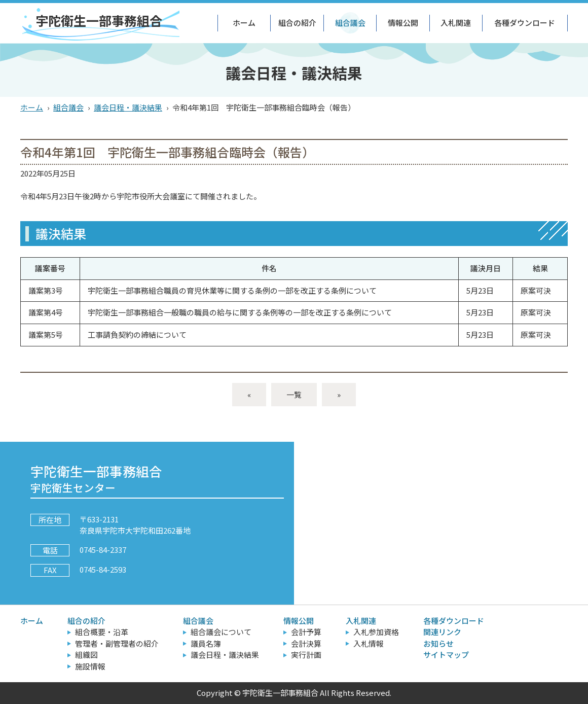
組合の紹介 (297, 23)
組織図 (86, 655)
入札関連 (456, 23)
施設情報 (90, 666)
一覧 (294, 394)
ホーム (244, 23)
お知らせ (438, 643)
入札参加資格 (376, 632)
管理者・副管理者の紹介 (117, 643)
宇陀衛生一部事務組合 (99, 20)
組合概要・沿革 (102, 632)
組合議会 (350, 23)
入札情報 (369, 643)
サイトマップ (446, 655)
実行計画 (306, 655)
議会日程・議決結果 (128, 107)
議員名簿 (206, 643)
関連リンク (442, 632)
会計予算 (306, 632)
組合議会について (221, 632)
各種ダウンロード (525, 23)
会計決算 (306, 643)
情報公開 (403, 23)
